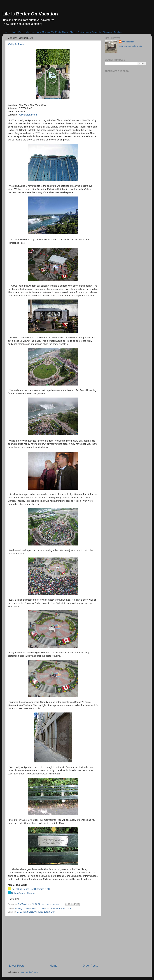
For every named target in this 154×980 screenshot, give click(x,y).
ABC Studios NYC (40, 889)
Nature (65, 32)
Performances (84, 32)
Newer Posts (16, 966)
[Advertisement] (53, 940)
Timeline (118, 32)
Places (73, 32)
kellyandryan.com (28, 115)
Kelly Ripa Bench (20, 889)
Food (21, 32)
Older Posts (90, 966)
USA (69, 908)
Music (58, 32)
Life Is (30, 14)
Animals (13, 32)
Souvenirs (97, 32)
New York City (48, 908)
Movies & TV (48, 32)
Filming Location (23, 908)
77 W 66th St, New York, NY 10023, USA (36, 912)
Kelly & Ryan (16, 44)
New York (36, 908)
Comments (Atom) (29, 972)
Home (54, 966)
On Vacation (128, 42)
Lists (33, 32)
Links (27, 32)
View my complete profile (131, 46)
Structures (108, 32)
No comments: (54, 904)
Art (7, 32)
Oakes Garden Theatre (23, 893)
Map (39, 32)
